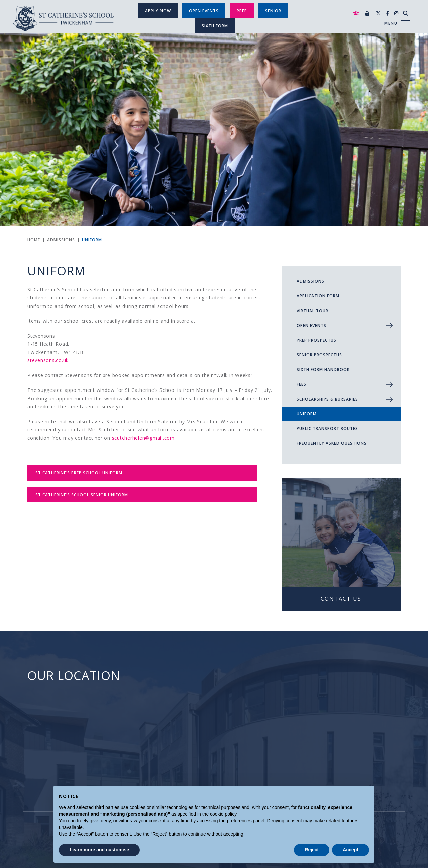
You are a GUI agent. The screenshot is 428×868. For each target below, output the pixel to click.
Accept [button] (351, 850)
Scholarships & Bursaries (327, 399)
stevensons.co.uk (48, 360)
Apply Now (158, 11)
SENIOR (273, 11)
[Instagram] (396, 13)
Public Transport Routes (327, 428)
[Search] (406, 13)
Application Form (318, 296)
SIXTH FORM (215, 26)
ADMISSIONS (310, 281)
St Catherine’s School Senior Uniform (82, 495)
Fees (301, 384)
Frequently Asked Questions (332, 443)
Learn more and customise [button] (99, 850)
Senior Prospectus (319, 355)
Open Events (204, 11)
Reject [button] (312, 850)
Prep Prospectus (316, 340)
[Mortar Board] (356, 14)
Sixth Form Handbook (323, 370)
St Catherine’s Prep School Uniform (79, 473)
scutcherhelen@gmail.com (143, 438)
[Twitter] (378, 13)
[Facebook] (387, 13)
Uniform (307, 414)
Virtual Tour (312, 311)
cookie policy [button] (223, 814)
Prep (242, 11)
